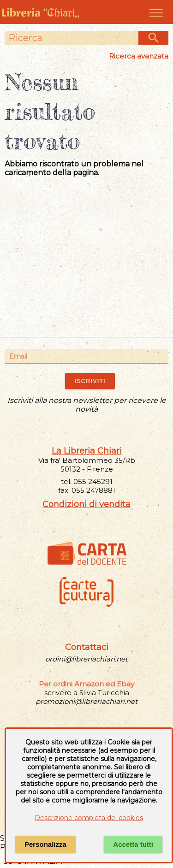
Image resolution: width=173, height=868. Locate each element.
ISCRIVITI (90, 381)
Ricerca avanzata (139, 56)
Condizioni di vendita (86, 504)
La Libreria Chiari (87, 451)
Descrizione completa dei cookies (89, 818)
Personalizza (45, 844)
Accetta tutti (133, 844)
